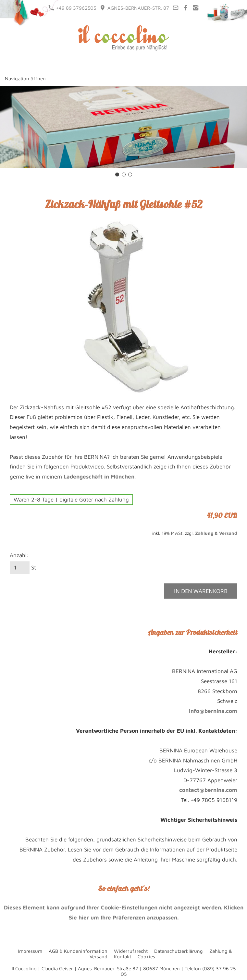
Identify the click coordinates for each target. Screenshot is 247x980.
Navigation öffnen (25, 79)
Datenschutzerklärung (179, 951)
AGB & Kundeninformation (78, 951)
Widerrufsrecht (131, 951)
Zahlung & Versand (216, 533)
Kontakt (123, 957)
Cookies (146, 957)
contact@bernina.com (208, 790)
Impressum (30, 951)
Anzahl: (19, 555)
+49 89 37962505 (72, 8)
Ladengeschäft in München (99, 477)
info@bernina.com (213, 711)
